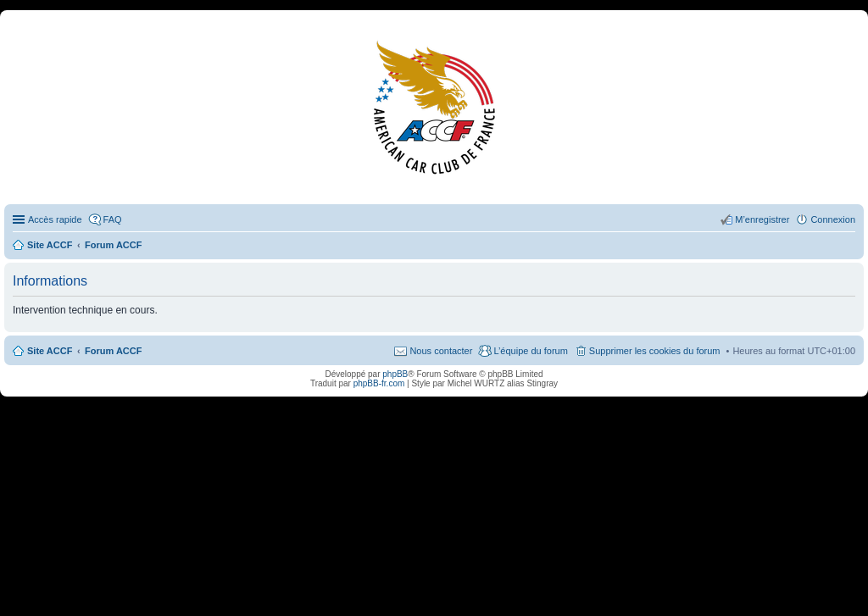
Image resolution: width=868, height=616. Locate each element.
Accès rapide (55, 219)
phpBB (395, 374)
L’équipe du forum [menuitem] (530, 351)
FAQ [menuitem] (113, 219)
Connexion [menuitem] (833, 219)
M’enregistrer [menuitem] (762, 219)
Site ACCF (50, 351)
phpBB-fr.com (379, 383)
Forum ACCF (113, 351)
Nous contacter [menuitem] (441, 351)
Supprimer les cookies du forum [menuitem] (655, 351)
